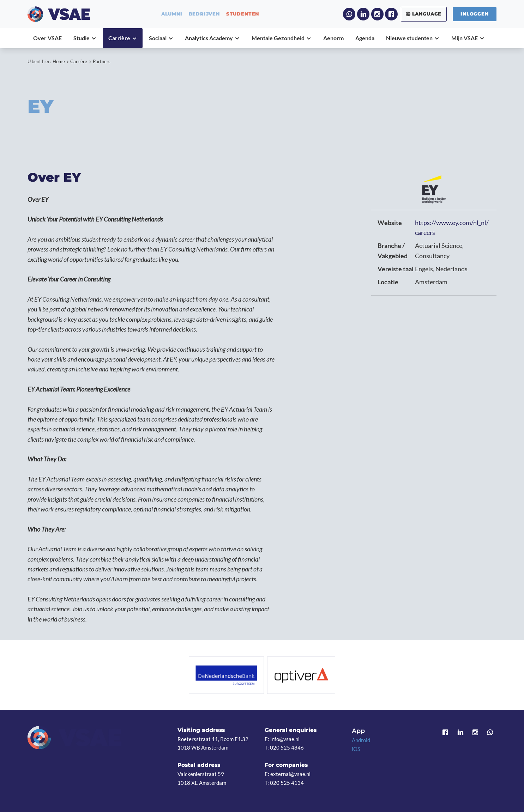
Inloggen (475, 14)
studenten (243, 14)
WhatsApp (349, 14)
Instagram (377, 14)
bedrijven (204, 14)
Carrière (79, 61)
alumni (172, 14)
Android (361, 740)
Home (59, 61)
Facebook (391, 14)
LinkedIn (363, 14)
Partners (102, 61)
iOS (356, 749)
